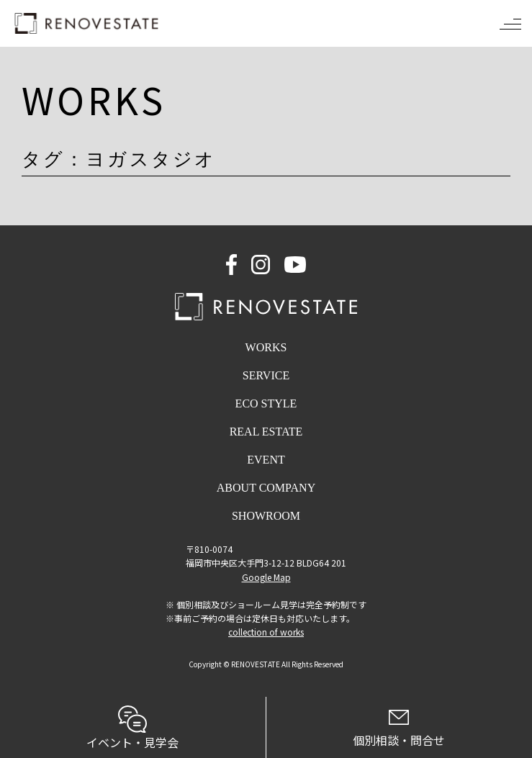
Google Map (266, 577)
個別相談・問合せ (400, 729)
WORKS (266, 347)
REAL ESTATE (266, 432)
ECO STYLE (266, 403)
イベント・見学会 (133, 728)
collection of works (266, 632)
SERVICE (266, 375)
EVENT (266, 460)
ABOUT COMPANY (266, 488)
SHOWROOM (266, 516)
